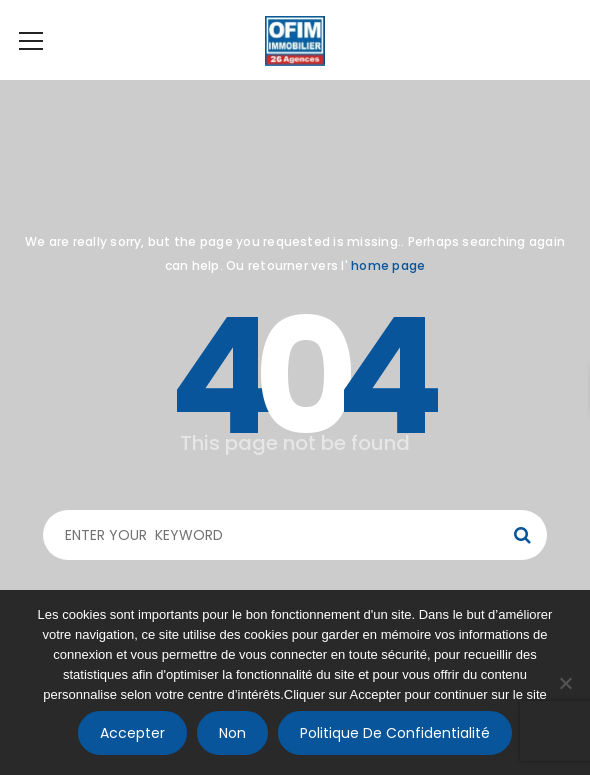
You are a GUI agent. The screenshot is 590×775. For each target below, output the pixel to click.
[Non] (565, 683)
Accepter (132, 733)
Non (232, 733)
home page (388, 265)
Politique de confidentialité (395, 733)
